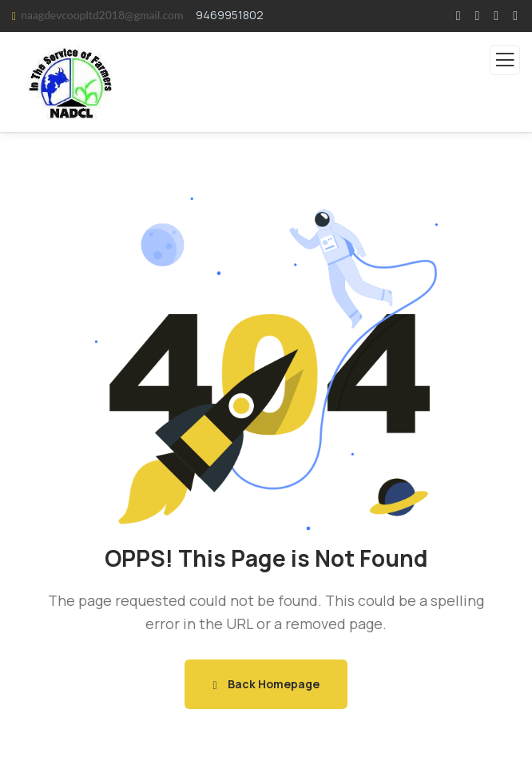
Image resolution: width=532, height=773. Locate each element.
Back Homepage (266, 684)
